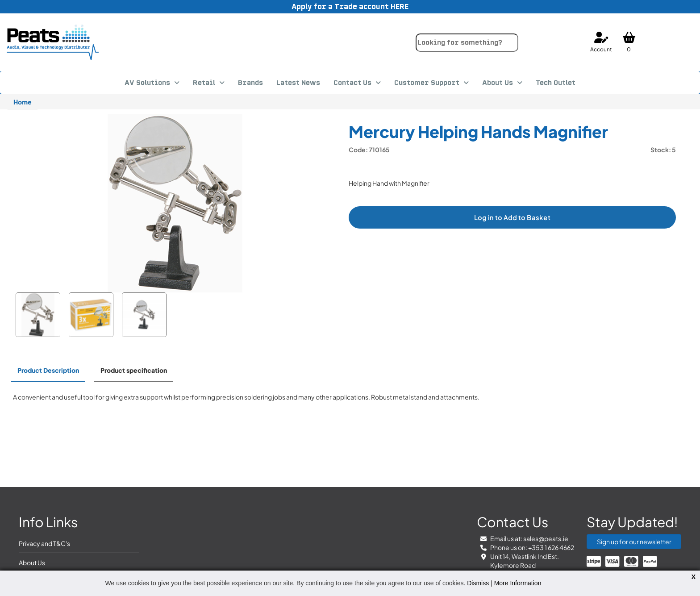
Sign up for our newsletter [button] (634, 542)
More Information (518, 583)
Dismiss (478, 583)
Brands (250, 83)
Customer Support (427, 83)
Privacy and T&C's (44, 543)
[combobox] (467, 43)
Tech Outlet (556, 83)
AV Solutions (147, 83)
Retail (204, 83)
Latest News (298, 83)
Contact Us (352, 83)
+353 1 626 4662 (551, 547)
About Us (498, 83)
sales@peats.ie (546, 538)
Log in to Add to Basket (512, 217)
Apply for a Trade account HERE (350, 6)
